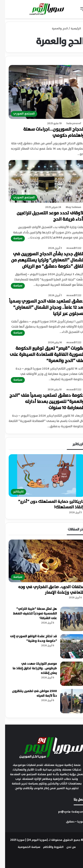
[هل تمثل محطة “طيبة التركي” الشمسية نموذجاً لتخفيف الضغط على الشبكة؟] (67, 619)
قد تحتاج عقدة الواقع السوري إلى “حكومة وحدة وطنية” (28, 639)
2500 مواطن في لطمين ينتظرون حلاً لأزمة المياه (29, 693)
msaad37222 (69, 248)
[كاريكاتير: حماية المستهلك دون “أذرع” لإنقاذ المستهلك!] (41, 476)
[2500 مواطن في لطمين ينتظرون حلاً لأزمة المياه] (67, 701)
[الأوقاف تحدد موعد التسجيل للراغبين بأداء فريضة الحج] (41, 181)
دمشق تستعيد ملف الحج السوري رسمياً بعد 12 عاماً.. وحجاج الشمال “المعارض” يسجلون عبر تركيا (42, 308)
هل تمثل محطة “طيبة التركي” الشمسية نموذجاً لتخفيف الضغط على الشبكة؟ (30, 614)
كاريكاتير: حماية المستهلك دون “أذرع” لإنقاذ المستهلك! (46, 505)
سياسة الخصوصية (24, 847)
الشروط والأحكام (48, 847)
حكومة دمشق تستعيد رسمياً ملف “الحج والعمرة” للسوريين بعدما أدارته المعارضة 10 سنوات (42, 402)
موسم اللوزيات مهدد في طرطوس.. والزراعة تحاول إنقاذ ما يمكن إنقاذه (30, 668)
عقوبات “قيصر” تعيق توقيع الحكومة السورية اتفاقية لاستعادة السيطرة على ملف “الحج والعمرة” (42, 355)
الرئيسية (72, 29)
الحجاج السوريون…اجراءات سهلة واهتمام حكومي (49, 133)
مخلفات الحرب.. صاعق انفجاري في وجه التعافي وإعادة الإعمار (46, 590)
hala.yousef (69, 123)
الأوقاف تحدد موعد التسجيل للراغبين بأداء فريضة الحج (45, 216)
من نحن (66, 847)
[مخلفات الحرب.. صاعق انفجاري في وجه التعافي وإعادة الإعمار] (41, 561)
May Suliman (68, 207)
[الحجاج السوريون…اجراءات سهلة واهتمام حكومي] (41, 92)
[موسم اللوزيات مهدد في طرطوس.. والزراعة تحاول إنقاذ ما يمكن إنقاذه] (67, 674)
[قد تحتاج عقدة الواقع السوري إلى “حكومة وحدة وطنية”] (67, 646)
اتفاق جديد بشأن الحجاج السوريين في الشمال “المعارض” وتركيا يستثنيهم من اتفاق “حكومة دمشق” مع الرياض (43, 260)
